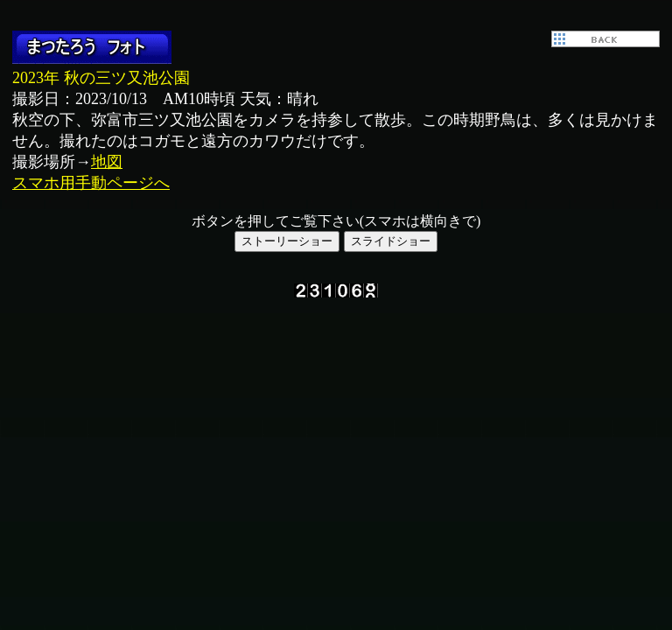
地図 (107, 162)
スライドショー (391, 241)
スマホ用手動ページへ (91, 183)
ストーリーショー (287, 241)
